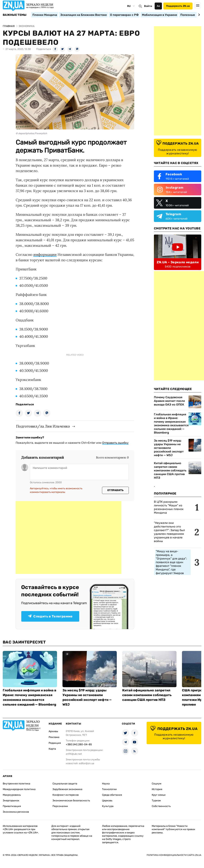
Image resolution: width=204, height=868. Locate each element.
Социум (157, 784)
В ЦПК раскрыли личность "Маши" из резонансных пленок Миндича (169, 507)
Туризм (156, 801)
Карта (52, 749)
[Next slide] (198, 15)
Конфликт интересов (66, 795)
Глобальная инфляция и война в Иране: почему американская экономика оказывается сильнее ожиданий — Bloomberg (171, 423)
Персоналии (60, 806)
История (157, 789)
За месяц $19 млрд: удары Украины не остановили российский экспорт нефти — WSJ (169, 448)
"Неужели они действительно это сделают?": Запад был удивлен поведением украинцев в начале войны (169, 532)
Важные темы (15, 15)
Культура (108, 806)
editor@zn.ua (87, 763)
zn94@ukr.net (74, 754)
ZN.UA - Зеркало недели (178, 262)
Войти (148, 6)
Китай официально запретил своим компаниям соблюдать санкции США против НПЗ (170, 470)
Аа (158, 6)
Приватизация (12, 806)
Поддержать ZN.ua (178, 6)
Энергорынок (11, 801)
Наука (106, 784)
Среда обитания (112, 795)
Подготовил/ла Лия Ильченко (43, 426)
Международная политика (19, 789)
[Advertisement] (68, 538)
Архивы (53, 731)
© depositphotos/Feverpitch (31, 133)
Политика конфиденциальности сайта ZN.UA (174, 855)
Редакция (55, 743)
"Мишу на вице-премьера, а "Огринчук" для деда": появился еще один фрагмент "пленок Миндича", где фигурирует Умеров (171, 562)
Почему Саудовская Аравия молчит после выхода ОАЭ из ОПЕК (169, 401)
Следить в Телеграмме (50, 616)
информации (45, 254)
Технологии (109, 789)
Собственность (161, 806)
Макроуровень (12, 795)
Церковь (107, 801)
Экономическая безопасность (71, 801)
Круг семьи (159, 795)
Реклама (54, 737)
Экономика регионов (16, 812)
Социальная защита (65, 784)
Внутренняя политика (16, 784)
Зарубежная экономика (67, 789)
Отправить (115, 490)
